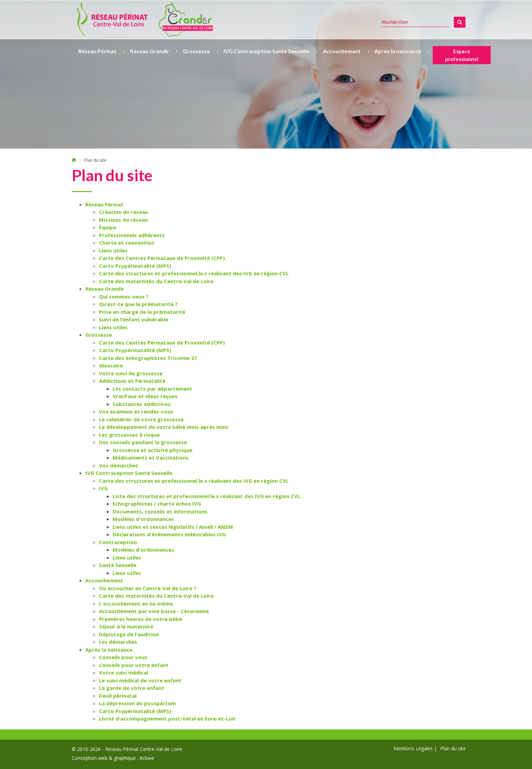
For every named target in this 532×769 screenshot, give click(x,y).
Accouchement (342, 51)
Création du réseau (124, 212)
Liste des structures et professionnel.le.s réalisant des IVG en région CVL (206, 496)
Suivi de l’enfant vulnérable (134, 319)
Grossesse (196, 51)
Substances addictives (142, 404)
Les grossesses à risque (129, 435)
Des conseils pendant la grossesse (143, 442)
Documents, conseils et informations (160, 511)
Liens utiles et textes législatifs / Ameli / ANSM (173, 527)
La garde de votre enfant (132, 688)
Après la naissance (398, 51)
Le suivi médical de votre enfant (140, 680)
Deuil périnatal (118, 696)
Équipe (107, 227)
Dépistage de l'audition (129, 634)
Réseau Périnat (97, 51)
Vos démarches (119, 465)
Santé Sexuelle (118, 565)
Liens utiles (113, 250)
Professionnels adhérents (132, 235)
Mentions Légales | (415, 748)
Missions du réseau (123, 220)
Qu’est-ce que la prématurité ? (138, 304)
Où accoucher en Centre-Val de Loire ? (148, 588)
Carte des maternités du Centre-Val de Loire (156, 281)
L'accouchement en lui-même (136, 604)
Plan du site (453, 748)
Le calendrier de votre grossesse (141, 419)
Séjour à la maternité (126, 626)
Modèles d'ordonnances (143, 519)
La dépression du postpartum (137, 703)
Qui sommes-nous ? (124, 296)
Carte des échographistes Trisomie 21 (148, 358)
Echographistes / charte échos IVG (157, 504)
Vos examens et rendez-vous (136, 411)
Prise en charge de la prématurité (142, 312)
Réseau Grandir (150, 51)
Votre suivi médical (124, 672)
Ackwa (147, 758)
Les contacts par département (152, 389)
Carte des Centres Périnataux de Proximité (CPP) (162, 258)
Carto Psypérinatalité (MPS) (135, 266)
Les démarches (118, 642)
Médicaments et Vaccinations (151, 458)
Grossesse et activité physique (153, 450)
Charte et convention (127, 243)
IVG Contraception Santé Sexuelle (266, 51)
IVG (103, 488)
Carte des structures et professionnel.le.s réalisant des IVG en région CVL (194, 273)
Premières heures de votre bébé (140, 619)
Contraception (118, 542)
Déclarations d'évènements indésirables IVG (169, 534)
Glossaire (111, 365)
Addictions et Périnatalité (132, 381)
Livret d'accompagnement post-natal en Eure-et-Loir (167, 719)
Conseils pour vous (123, 657)
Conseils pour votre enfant (134, 665)
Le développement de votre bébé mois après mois (164, 427)
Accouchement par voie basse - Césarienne (154, 611)
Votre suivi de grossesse (131, 373)
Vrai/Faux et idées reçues (145, 396)
